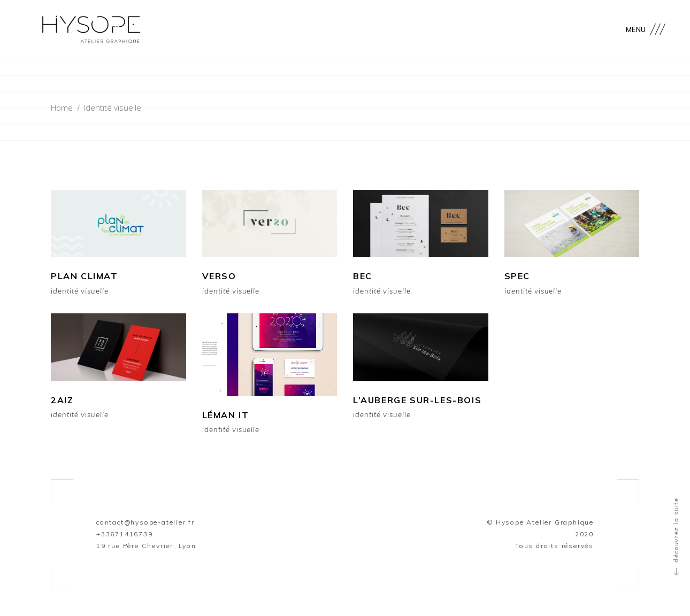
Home (62, 107)
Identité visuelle (80, 291)
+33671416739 (125, 534)
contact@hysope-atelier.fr (145, 522)
